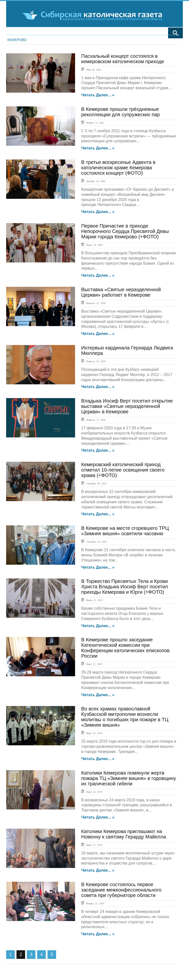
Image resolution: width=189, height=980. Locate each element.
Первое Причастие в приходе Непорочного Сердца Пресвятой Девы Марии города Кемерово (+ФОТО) (125, 231)
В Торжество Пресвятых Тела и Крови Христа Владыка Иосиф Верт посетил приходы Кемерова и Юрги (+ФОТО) (125, 587)
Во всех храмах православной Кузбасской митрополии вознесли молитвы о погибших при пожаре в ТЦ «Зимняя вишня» (125, 717)
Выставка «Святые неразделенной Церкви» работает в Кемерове (121, 292)
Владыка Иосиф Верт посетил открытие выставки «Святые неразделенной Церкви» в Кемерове (127, 406)
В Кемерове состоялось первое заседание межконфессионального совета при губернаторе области (121, 890)
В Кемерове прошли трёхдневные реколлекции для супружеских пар (120, 112)
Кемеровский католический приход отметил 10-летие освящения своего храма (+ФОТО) (123, 470)
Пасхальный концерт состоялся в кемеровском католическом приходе (123, 59)
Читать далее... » (98, 95)
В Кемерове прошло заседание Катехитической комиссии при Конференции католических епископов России (125, 648)
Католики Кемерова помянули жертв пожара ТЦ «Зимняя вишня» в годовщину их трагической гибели (129, 778)
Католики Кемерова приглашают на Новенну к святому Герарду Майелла (124, 834)
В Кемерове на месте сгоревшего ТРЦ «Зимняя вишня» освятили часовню (125, 531)
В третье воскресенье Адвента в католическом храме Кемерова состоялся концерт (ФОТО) (118, 168)
